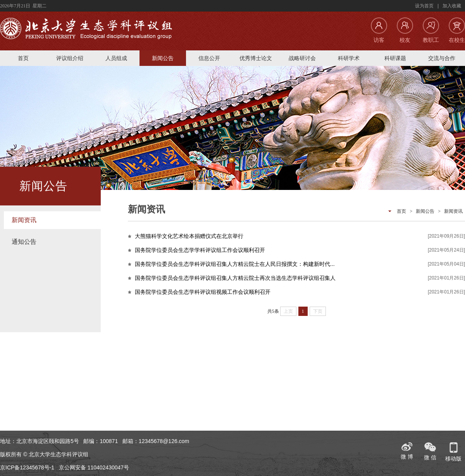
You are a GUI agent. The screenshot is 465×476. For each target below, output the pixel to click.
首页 (23, 58)
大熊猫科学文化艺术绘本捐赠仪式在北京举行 (189, 236)
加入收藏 (452, 6)
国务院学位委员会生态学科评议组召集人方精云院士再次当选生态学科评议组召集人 (235, 278)
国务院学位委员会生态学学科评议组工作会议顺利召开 (200, 250)
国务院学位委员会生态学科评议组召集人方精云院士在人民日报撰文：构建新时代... (235, 264)
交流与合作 (442, 58)
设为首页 (424, 6)
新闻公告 (163, 58)
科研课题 (395, 58)
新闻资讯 (24, 220)
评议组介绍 (70, 58)
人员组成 (116, 58)
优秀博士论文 (256, 58)
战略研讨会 (302, 58)
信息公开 (209, 58)
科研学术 (349, 58)
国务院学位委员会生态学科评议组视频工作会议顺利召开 (203, 292)
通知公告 (24, 242)
